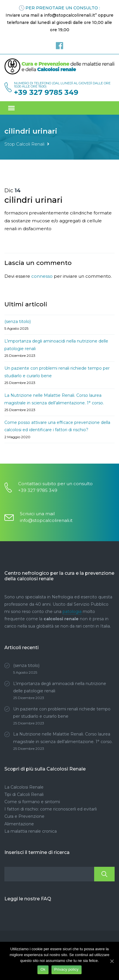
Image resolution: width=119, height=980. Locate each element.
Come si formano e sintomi (32, 802)
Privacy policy (67, 969)
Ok (43, 969)
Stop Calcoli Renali (24, 144)
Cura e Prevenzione (24, 816)
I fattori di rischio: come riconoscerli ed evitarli (51, 809)
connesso (42, 276)
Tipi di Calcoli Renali (24, 794)
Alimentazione (19, 824)
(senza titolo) (18, 322)
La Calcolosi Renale (24, 787)
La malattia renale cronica (31, 831)
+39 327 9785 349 (46, 92)
